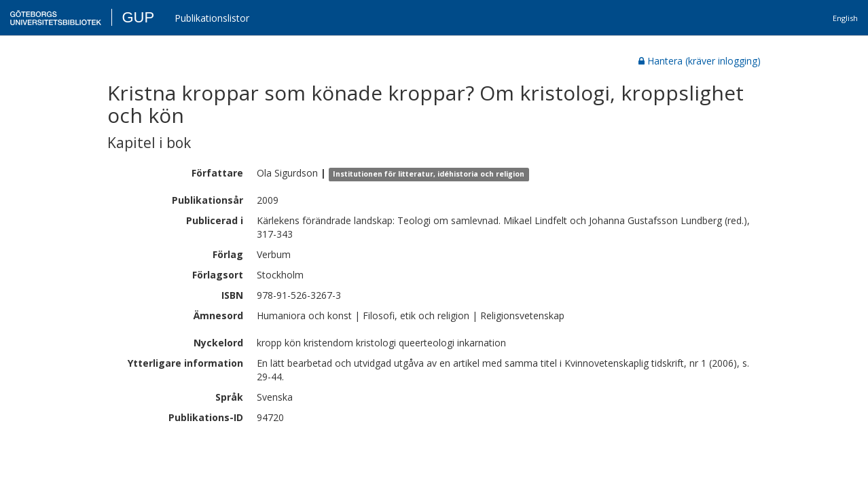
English (845, 18)
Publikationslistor (212, 18)
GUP (138, 17)
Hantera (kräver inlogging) (700, 61)
